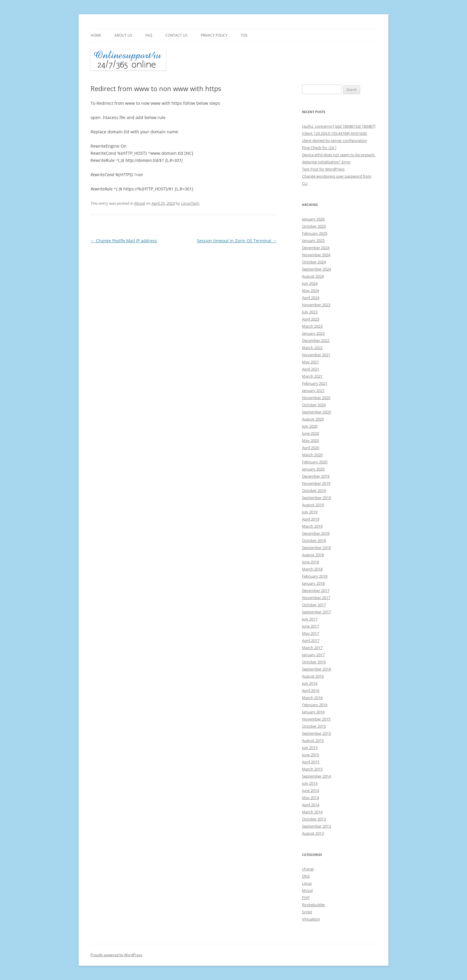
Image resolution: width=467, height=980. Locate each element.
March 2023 (312, 326)
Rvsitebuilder (314, 905)
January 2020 (313, 469)
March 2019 (312, 526)
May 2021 (310, 362)
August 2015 (313, 740)
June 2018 (310, 562)
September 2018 (316, 548)
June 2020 (310, 433)
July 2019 (310, 512)
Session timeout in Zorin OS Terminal (237, 241)
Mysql (140, 203)
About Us (123, 35)
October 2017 (314, 605)
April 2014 (311, 805)
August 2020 (313, 419)
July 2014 (310, 783)
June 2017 (310, 626)
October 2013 (314, 819)
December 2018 (316, 533)
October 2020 (314, 405)
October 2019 (314, 490)
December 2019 (316, 476)
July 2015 (310, 748)
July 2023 (310, 312)
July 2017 (310, 619)
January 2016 (313, 712)
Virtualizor (311, 919)
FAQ (149, 35)
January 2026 (313, 219)
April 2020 (311, 448)
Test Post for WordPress (323, 169)
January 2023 (313, 333)
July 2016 (310, 683)
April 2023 (311, 319)
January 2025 (313, 240)
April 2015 (311, 762)
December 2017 (316, 590)
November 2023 (316, 305)
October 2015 (314, 726)
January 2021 (313, 390)
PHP (306, 898)
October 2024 (314, 262)
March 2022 (312, 348)
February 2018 (315, 576)
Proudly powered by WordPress (116, 955)
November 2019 (316, 483)
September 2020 (316, 412)
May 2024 (310, 290)
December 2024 (316, 248)
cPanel (308, 869)
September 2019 (316, 498)
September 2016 (316, 669)
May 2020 (310, 440)
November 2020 (316, 398)
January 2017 (313, 655)
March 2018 (312, 569)
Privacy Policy (214, 35)
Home (96, 35)
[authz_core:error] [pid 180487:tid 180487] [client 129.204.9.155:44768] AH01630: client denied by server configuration (339, 133)
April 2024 (311, 298)
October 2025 (314, 226)
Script (307, 912)
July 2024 (310, 283)
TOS (244, 35)
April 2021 (311, 369)
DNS (306, 876)
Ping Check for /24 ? (319, 148)
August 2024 (313, 276)
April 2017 (311, 640)
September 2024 (316, 269)
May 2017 (310, 633)
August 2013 (313, 833)
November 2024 (316, 255)
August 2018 (313, 555)
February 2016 (315, 705)
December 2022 (316, 340)
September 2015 (316, 733)
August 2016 (313, 676)
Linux (307, 883)
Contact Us (176, 35)
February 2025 (315, 233)
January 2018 (313, 583)
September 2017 (316, 612)
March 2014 (312, 812)
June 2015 (310, 755)
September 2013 (316, 826)
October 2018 (314, 540)
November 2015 (316, 719)
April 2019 (311, 519)
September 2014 (316, 776)
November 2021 (316, 355)
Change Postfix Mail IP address (124, 241)
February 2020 (315, 462)
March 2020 (312, 455)
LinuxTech (190, 203)
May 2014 (310, 798)
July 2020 (310, 426)
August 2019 (313, 505)
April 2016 (311, 690)
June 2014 (310, 790)
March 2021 (312, 376)
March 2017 (312, 648)
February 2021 (315, 383)
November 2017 (316, 598)
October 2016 (314, 662)
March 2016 (312, 698)
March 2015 (312, 769)
